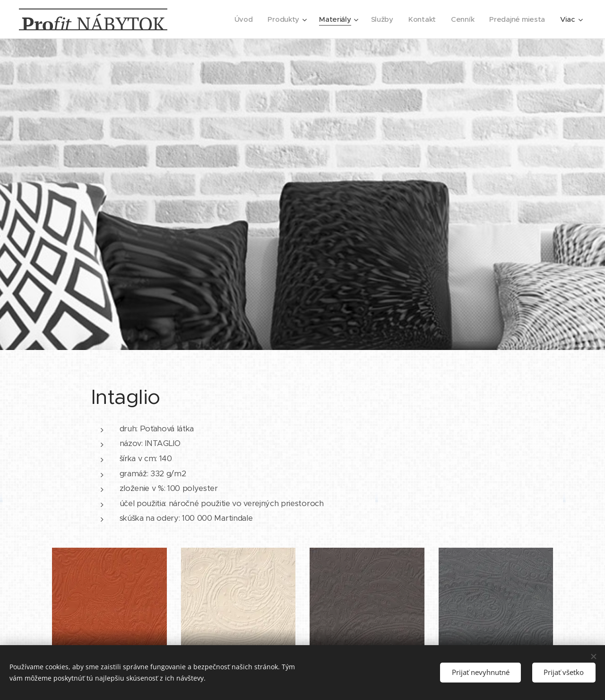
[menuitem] (239, 19)
